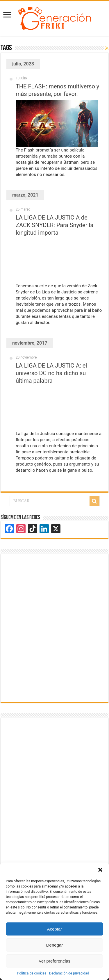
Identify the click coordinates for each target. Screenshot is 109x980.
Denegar (55, 945)
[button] (100, 870)
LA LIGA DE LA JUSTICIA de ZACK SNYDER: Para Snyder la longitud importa (54, 225)
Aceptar (55, 929)
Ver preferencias (54, 961)
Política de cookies (32, 973)
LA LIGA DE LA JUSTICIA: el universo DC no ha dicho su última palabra (51, 373)
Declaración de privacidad (69, 973)
